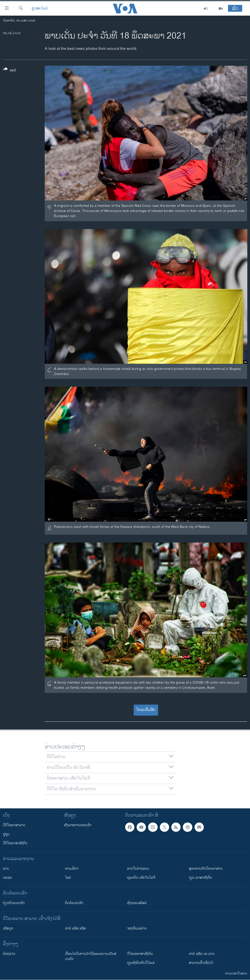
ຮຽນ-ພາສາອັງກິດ (201, 878)
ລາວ (6, 869)
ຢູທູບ (6, 834)
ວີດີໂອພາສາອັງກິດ (15, 843)
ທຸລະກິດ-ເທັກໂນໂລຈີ (141, 878)
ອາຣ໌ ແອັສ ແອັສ (75, 928)
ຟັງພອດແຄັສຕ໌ (137, 903)
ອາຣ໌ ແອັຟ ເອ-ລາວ (202, 954)
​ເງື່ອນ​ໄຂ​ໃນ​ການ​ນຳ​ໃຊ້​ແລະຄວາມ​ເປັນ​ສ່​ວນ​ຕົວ (91, 956)
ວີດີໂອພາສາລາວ (14, 825)
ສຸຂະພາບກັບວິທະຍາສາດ (206, 869)
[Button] (10, 71)
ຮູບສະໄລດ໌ (40, 9)
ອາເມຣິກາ (72, 869)
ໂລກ (68, 878)
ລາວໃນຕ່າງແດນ (138, 869)
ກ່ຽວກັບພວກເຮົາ (14, 903)
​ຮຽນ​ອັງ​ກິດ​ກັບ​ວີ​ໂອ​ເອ (141, 963)
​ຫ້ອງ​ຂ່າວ (9, 954)
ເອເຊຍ (7, 878)
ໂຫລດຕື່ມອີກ (146, 710)
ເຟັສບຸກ (8, 928)
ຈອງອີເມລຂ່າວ (137, 928)
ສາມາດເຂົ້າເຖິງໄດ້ (201, 963)
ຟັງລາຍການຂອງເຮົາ (78, 825)
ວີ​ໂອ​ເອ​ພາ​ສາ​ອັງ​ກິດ (140, 954)
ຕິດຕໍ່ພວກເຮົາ (74, 903)
